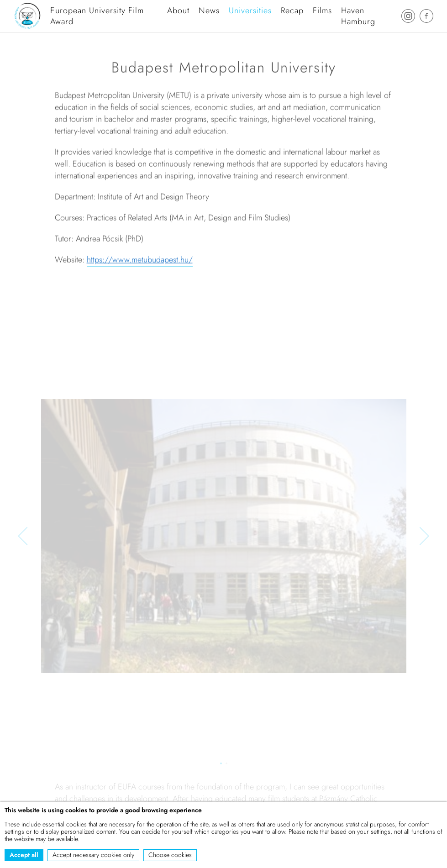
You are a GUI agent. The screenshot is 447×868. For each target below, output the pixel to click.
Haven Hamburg (358, 16)
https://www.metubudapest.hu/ (140, 261)
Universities (250, 11)
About (178, 11)
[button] (23, 537)
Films (322, 11)
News (209, 11)
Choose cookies (170, 855)
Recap (292, 11)
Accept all (24, 855)
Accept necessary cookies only (93, 855)
